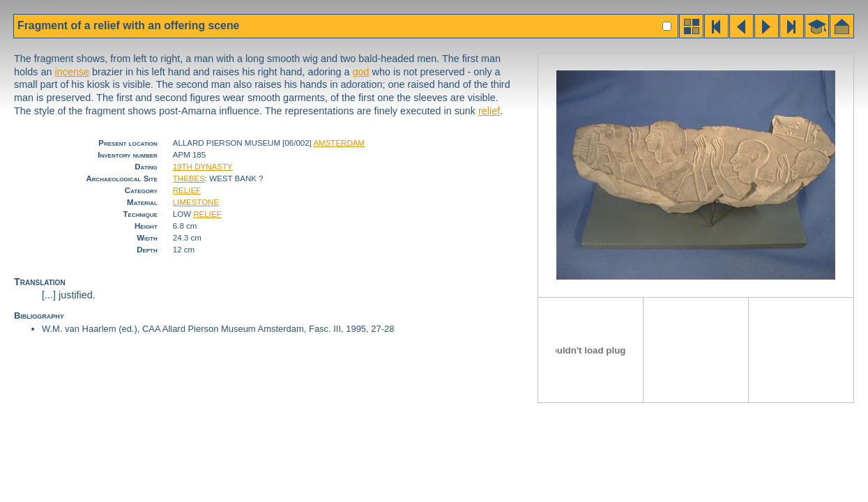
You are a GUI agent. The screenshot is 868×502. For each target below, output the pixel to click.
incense (72, 72)
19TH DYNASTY (203, 167)
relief (489, 111)
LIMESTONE (196, 202)
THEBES (189, 178)
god (361, 72)
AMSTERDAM (339, 143)
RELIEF (187, 190)
